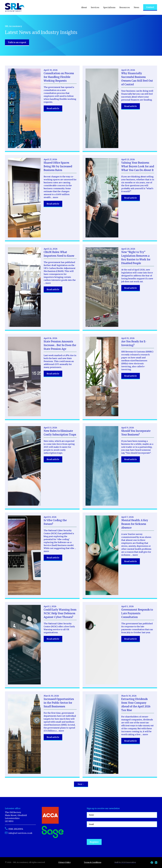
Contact (150, 7)
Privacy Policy (65, 862)
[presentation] (106, 833)
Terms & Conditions (93, 862)
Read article (53, 108)
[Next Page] (81, 784)
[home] (15, 7)
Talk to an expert (17, 42)
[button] (84, 7)
